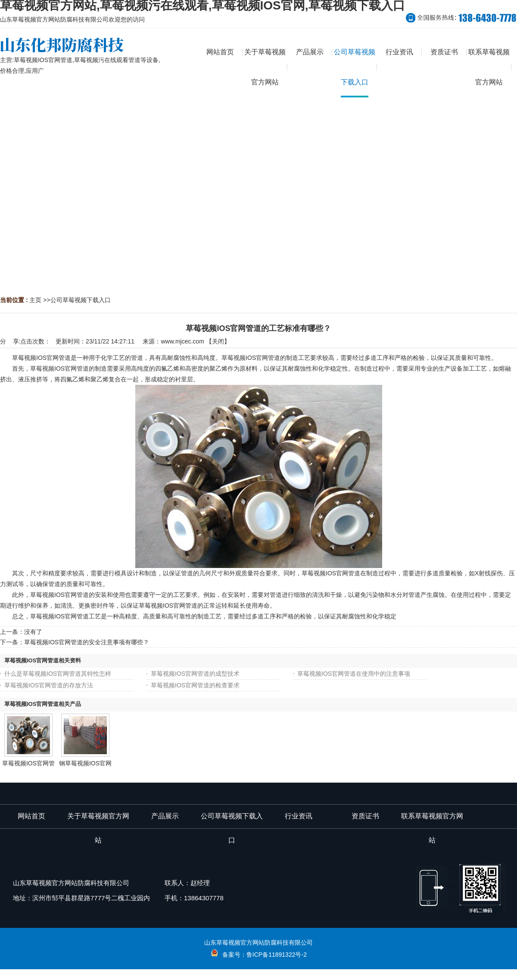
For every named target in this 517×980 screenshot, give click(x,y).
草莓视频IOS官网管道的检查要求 (195, 685)
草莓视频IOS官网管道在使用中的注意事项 (354, 674)
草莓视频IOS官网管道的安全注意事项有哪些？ (87, 642)
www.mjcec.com (182, 341)
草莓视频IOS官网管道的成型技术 (195, 674)
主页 (35, 300)
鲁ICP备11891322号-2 (277, 955)
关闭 (218, 341)
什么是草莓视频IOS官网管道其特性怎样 (58, 674)
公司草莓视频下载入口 (81, 300)
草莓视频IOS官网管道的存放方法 (49, 685)
